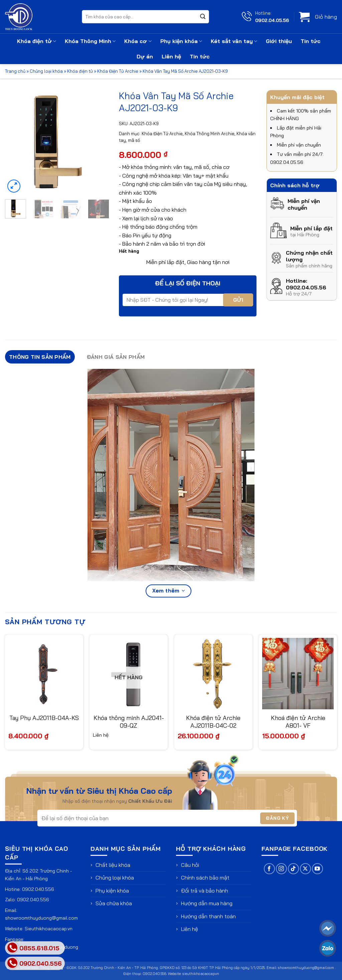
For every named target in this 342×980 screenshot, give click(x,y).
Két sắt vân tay (234, 41)
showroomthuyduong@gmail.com (41, 918)
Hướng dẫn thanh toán (208, 916)
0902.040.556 (38, 889)
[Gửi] (203, 17)
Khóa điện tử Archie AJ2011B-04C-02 (213, 722)
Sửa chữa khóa (114, 903)
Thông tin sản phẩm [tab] (40, 357)
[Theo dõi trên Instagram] (281, 869)
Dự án (145, 56)
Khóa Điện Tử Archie (118, 71)
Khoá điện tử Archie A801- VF (298, 722)
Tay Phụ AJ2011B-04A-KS (44, 718)
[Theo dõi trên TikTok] (293, 869)
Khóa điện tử (37, 41)
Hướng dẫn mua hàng (207, 903)
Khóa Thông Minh (90, 41)
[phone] (12, 963)
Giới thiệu (279, 41)
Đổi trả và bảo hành (205, 891)
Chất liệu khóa (113, 865)
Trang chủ (15, 71)
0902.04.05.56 (272, 20)
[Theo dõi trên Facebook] (269, 869)
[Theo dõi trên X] (305, 869)
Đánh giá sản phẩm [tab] (116, 357)
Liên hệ (171, 56)
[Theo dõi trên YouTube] (317, 869)
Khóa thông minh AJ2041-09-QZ (129, 722)
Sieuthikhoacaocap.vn (49, 929)
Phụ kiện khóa (181, 41)
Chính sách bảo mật (205, 878)
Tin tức (311, 41)
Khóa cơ (138, 41)
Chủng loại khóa (46, 71)
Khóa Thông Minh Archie (210, 134)
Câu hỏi (190, 865)
